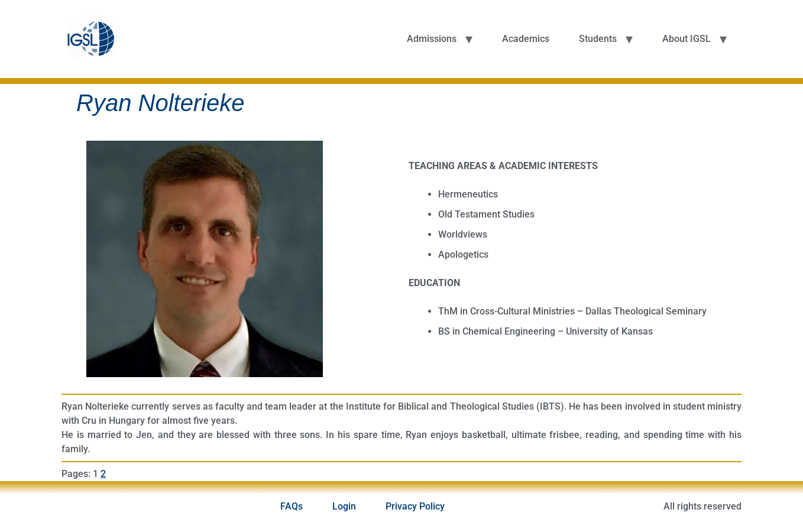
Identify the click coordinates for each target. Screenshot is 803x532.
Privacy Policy (415, 506)
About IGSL (687, 39)
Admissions (432, 39)
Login (344, 506)
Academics (526, 39)
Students (598, 39)
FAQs (292, 506)
